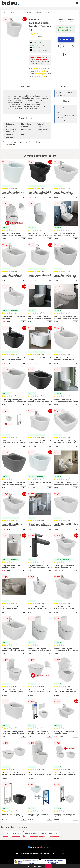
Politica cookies (59, 854)
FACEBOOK (33, 847)
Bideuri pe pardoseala (49, 834)
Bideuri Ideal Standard (44, 12)
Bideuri (14, 12)
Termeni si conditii (22, 854)
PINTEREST (46, 847)
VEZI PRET (66, 39)
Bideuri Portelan (31, 834)
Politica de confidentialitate (41, 854)
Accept (48, 866)
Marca (6, 12)
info (24, 197)
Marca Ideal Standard (26, 12)
